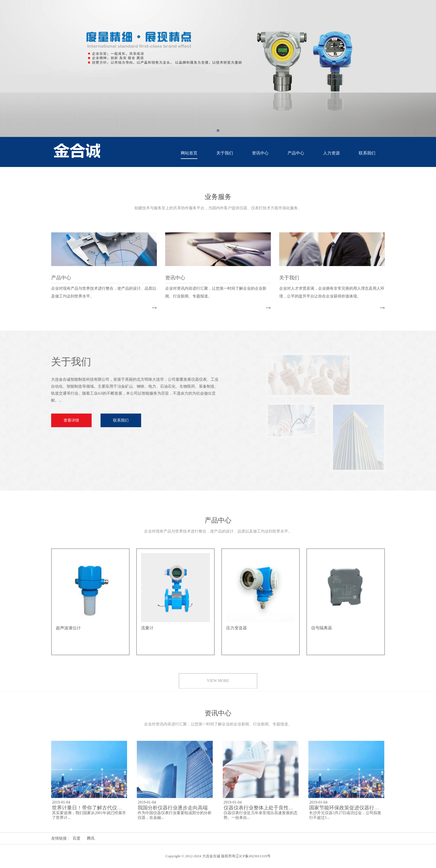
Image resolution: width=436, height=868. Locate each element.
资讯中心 (260, 153)
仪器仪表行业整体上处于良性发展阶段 (266, 812)
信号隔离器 (322, 632)
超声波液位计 (68, 632)
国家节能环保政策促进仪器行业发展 (349, 812)
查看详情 (67, 420)
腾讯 (91, 838)
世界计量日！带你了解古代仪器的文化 (95, 812)
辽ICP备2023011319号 (253, 860)
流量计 (147, 632)
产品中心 (296, 153)
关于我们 (225, 153)
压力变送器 (236, 632)
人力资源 (331, 153)
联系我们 (367, 153)
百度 (76, 838)
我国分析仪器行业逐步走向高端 (173, 812)
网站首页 (189, 153)
